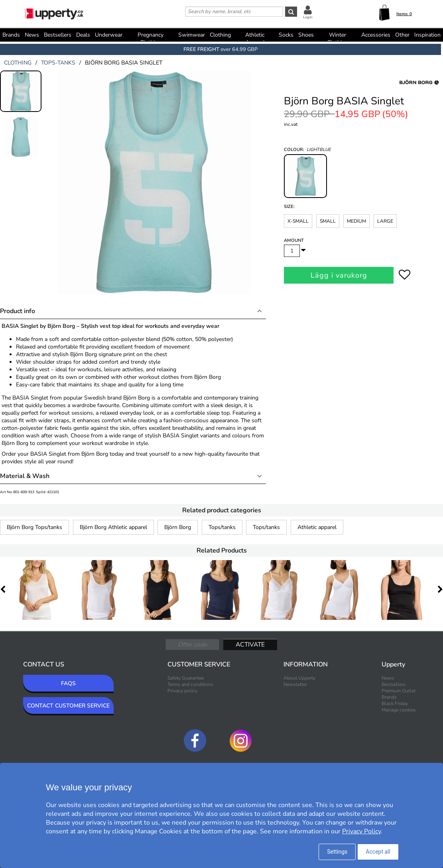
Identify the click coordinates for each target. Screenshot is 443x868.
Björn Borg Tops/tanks (34, 527)
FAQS (68, 683)
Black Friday (395, 703)
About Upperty (299, 678)
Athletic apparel (317, 527)
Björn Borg (178, 527)
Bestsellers (58, 35)
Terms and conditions (190, 684)
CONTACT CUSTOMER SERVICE (68, 706)
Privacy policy (182, 691)
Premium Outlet (399, 691)
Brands (11, 35)
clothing (18, 63)
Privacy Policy (361, 831)
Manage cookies (399, 710)
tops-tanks (58, 63)
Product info (18, 311)
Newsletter (295, 684)
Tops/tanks (222, 527)
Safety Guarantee (186, 678)
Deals (83, 35)
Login (308, 17)
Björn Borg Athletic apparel (113, 527)
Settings (337, 852)
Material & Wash (25, 476)
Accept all (378, 852)
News (32, 35)
